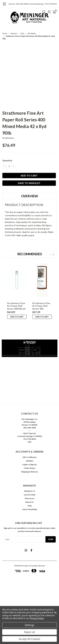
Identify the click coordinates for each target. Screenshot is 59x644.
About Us (29, 502)
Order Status (30, 468)
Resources (30, 498)
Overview (30, 196)
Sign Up (33, 464)
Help (30, 506)
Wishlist (30, 461)
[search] (43, 12)
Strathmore (8, 138)
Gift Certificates (30, 457)
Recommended (30, 254)
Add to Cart (17, 317)
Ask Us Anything (30, 509)
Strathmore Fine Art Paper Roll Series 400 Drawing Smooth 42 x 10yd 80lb (41, 309)
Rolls (22, 34)
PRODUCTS (29, 491)
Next (53, 254)
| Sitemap (41, 566)
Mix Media (32, 34)
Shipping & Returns (30, 472)
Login (25, 464)
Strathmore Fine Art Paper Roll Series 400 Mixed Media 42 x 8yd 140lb (16, 309)
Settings (29, 625)
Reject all (29, 632)
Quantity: (7, 160)
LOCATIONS (30, 495)
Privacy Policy (37, 618)
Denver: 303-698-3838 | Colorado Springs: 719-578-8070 (33, 4)
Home (5, 34)
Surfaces (14, 34)
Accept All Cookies (30, 639)
